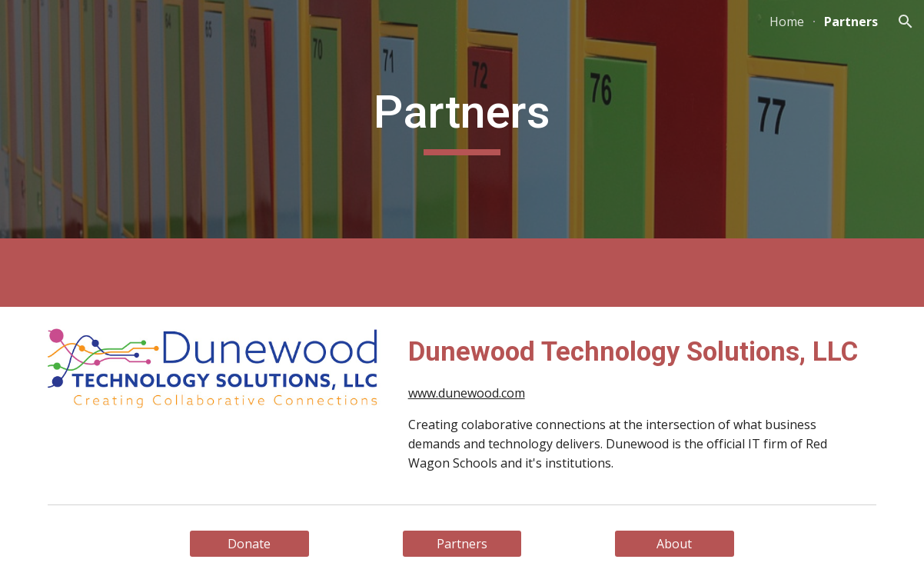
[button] (906, 22)
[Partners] (462, 544)
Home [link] (787, 22)
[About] (675, 544)
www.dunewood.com (467, 393)
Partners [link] (851, 22)
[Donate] (249, 544)
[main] (462, 119)
